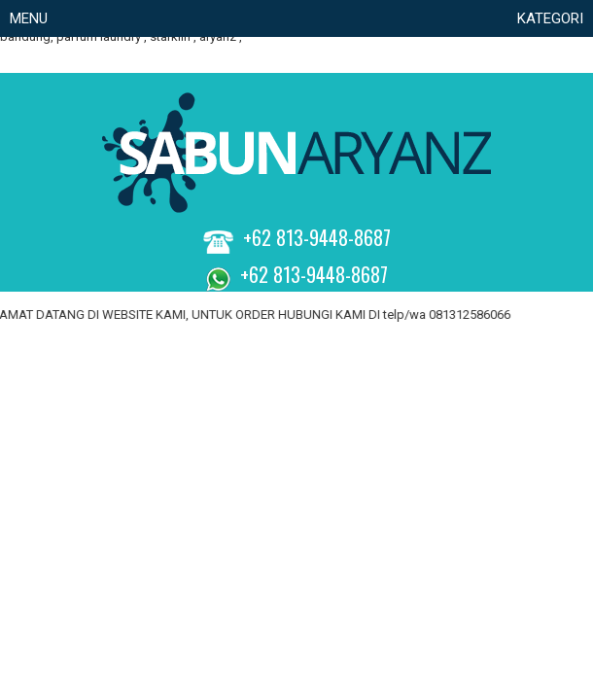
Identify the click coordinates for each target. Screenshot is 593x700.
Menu (29, 18)
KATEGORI (550, 18)
